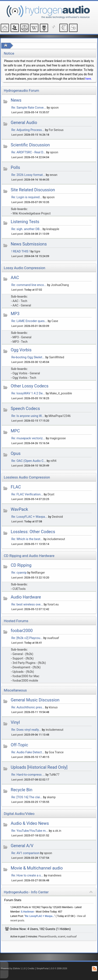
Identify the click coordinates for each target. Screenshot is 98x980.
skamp (51, 797)
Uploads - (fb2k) (23, 672)
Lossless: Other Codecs (33, 532)
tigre (37, 251)
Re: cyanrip (19, 573)
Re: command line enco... (29, 285)
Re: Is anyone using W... (28, 416)
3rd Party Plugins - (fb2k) (29, 663)
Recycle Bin (22, 790)
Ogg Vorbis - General (26, 373)
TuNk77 (54, 775)
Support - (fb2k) (23, 659)
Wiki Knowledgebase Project (32, 214)
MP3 (15, 314)
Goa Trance (56, 752)
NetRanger (38, 573)
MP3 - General (22, 337)
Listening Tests (25, 222)
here (88, 79)
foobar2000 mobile (25, 681)
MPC (15, 431)
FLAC (16, 487)
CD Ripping (21, 565)
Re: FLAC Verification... (27, 494)
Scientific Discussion (30, 145)
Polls (15, 167)
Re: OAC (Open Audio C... (29, 461)
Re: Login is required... (27, 197)
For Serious (56, 130)
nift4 (53, 461)
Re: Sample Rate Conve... (29, 108)
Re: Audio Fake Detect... (28, 752)
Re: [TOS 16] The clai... (27, 797)
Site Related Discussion (33, 190)
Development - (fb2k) (27, 667)
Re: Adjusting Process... (28, 130)
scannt (62, 937)
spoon (55, 108)
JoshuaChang (60, 285)
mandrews (55, 875)
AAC (15, 278)
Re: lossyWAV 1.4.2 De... (28, 393)
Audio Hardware (26, 597)
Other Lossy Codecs (30, 386)
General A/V (22, 846)
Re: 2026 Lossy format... (28, 175)
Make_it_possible (61, 393)
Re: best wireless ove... (27, 604)
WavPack (19, 509)
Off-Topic (19, 745)
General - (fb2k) (23, 654)
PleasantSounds (48, 937)
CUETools (19, 589)
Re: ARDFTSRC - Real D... (28, 152)
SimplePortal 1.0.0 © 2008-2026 (52, 969)
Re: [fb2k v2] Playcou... (27, 638)
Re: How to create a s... (27, 875)
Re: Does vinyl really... (26, 730)
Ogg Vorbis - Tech (24, 378)
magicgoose (58, 438)
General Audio (24, 123)
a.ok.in (57, 831)
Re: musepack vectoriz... (28, 438)
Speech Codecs (25, 408)
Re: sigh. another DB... (27, 229)
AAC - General (22, 305)
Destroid (57, 517)
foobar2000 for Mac (26, 676)
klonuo (53, 707)
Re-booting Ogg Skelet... (28, 357)
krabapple (53, 229)
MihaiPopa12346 (60, 416)
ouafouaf (53, 638)
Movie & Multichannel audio (37, 868)
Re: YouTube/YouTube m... (30, 831)
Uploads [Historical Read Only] (39, 767)
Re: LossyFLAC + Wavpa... (29, 517)
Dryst (51, 494)
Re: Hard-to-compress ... (28, 775)
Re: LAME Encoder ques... (29, 321)
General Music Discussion (35, 700)
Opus (16, 453)
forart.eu (53, 604)
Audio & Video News (30, 823)
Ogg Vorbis (21, 350)
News (16, 100)
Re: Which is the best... (27, 539)
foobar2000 (22, 631)
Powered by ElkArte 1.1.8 (13, 969)
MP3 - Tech (20, 342)
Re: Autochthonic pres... (28, 707)
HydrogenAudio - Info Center (26, 892)
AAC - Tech (20, 301)
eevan (54, 175)
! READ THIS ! (21, 251)
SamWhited (57, 357)
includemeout (56, 539)
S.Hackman (27, 912)
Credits (31, 969)
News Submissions (29, 244)
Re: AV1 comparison (25, 853)
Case (55, 321)
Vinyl (15, 722)
